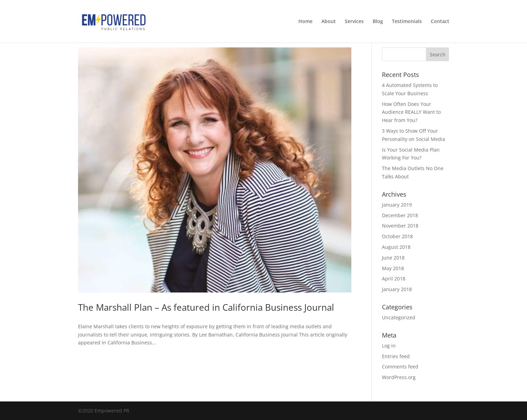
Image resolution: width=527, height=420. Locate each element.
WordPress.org (399, 377)
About (329, 22)
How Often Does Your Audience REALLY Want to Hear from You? (411, 112)
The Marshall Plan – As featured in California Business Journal (206, 307)
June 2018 (393, 258)
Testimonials (407, 22)
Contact (440, 22)
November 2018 (400, 226)
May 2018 (393, 268)
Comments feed (400, 367)
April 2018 (394, 279)
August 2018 (396, 247)
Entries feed (396, 356)
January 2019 (397, 205)
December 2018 (400, 215)
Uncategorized (399, 317)
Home (305, 22)
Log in (389, 346)
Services (354, 22)
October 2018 (397, 236)
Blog (378, 22)
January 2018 (397, 289)
